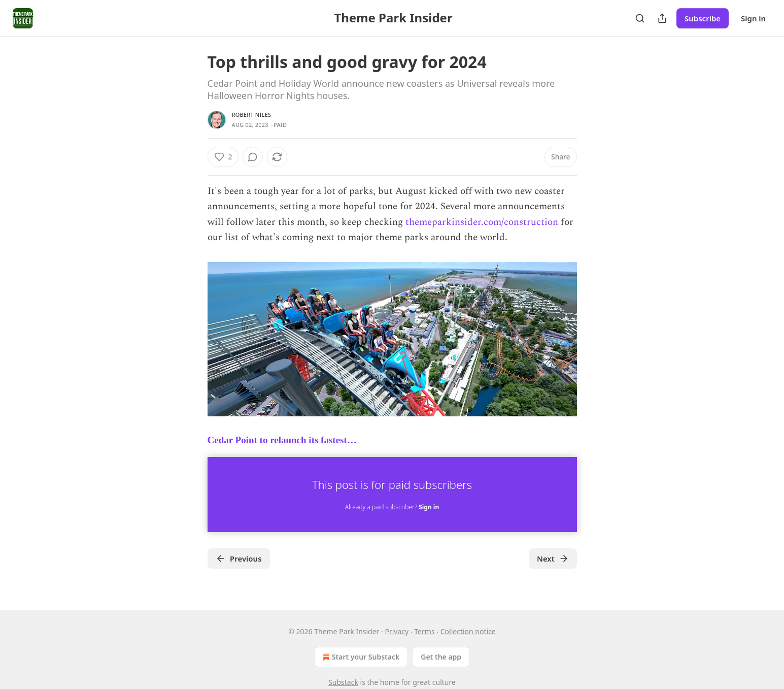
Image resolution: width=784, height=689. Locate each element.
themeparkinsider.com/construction (482, 222)
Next (553, 559)
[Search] (640, 18)
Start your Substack (360, 657)
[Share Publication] (662, 18)
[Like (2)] (223, 157)
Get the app (441, 657)
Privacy (397, 631)
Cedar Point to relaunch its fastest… (282, 440)
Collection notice (468, 631)
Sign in (753, 18)
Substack (343, 682)
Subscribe (703, 18)
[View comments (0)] (253, 157)
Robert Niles (252, 114)
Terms (424, 631)
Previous (239, 559)
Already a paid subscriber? (392, 507)
